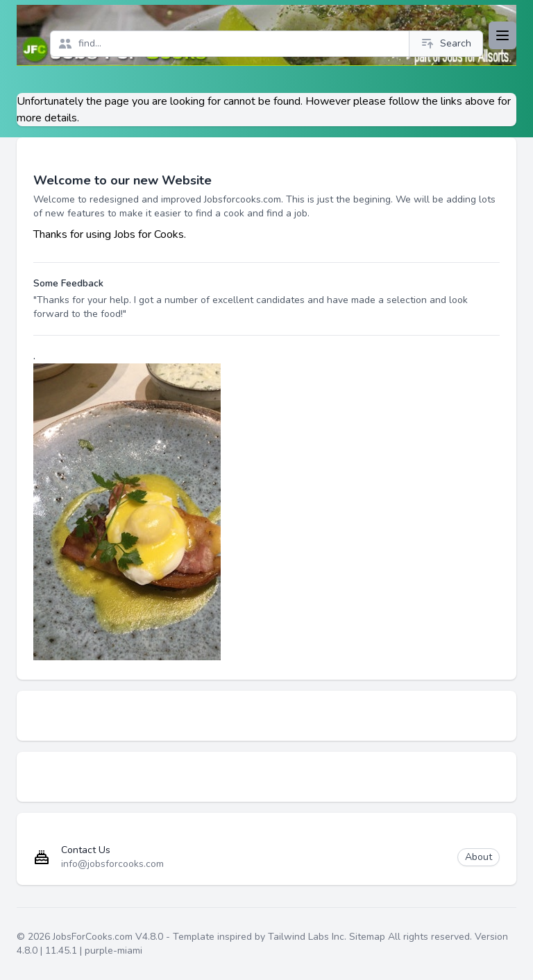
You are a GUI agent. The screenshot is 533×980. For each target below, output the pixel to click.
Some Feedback (68, 283)
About (479, 857)
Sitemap (367, 937)
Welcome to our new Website (122, 180)
